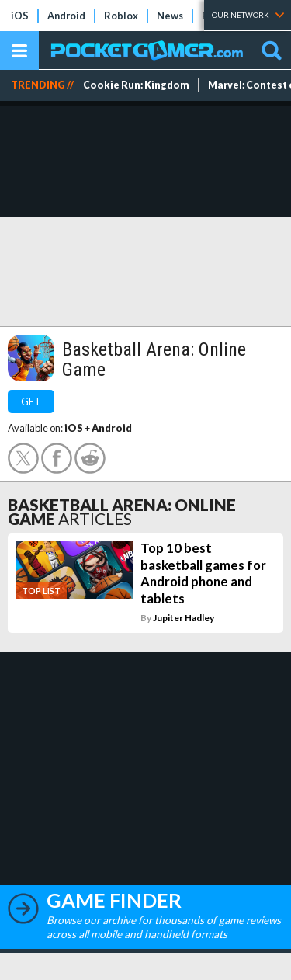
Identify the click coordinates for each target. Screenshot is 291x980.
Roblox (121, 16)
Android (66, 16)
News (170, 16)
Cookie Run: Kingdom (136, 85)
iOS (20, 16)
